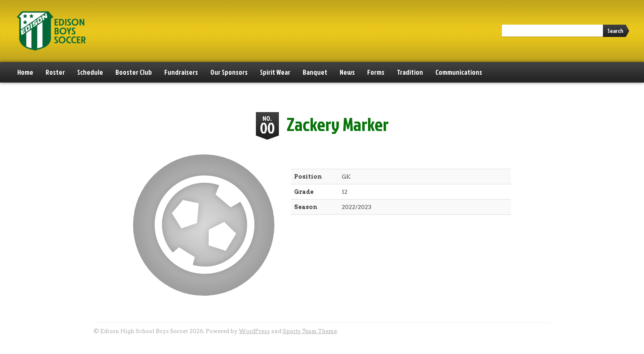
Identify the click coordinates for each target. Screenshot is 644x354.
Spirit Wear (275, 72)
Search (615, 31)
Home (25, 72)
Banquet (315, 72)
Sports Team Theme (310, 331)
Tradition (410, 72)
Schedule (90, 72)
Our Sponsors (229, 72)
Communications (459, 72)
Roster (55, 72)
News (347, 72)
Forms (376, 72)
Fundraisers (181, 72)
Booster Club (134, 72)
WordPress (254, 331)
